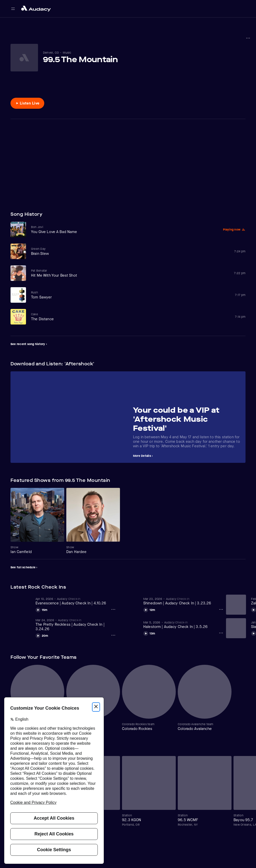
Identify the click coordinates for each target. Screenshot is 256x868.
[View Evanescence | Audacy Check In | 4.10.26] (76, 601)
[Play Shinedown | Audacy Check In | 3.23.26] (149, 609)
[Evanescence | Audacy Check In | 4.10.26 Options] (113, 609)
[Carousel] (128, 417)
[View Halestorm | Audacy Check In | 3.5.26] (184, 625)
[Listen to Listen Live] (27, 103)
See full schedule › (24, 567)
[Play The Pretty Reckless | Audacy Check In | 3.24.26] (42, 635)
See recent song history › (29, 344)
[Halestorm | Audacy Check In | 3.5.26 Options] (221, 633)
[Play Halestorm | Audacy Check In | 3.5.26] (149, 633)
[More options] (248, 38)
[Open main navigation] (13, 9)
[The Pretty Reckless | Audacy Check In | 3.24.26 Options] (113, 635)
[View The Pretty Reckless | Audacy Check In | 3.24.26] (76, 625)
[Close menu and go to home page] (36, 9)
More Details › (143, 456)
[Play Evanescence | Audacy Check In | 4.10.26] (41, 609)
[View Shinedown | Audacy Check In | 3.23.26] (184, 601)
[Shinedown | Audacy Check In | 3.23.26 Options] (221, 609)
